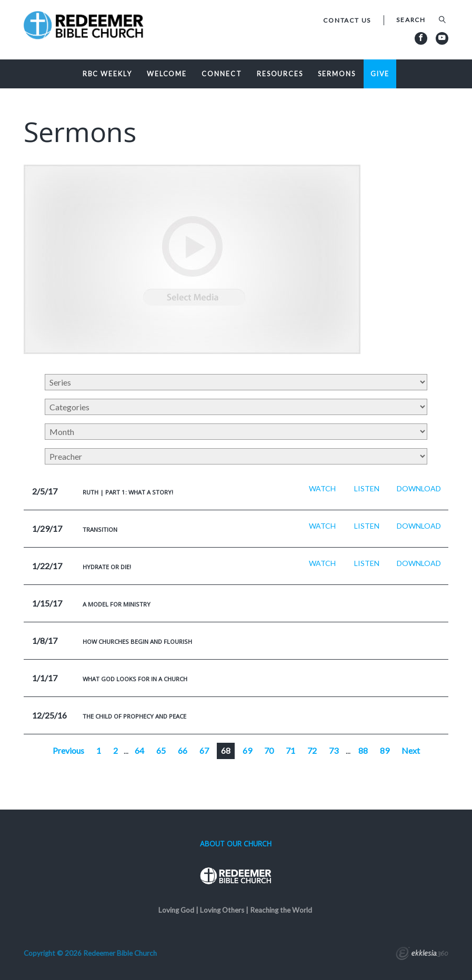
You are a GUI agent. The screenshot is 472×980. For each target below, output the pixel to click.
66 (183, 750)
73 (334, 750)
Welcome (167, 74)
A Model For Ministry (117, 604)
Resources (280, 74)
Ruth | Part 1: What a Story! (128, 492)
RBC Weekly (107, 74)
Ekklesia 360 (422, 955)
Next (411, 750)
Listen (367, 489)
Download (419, 489)
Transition (100, 529)
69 (247, 750)
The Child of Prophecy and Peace (134, 716)
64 (139, 750)
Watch (322, 489)
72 (312, 750)
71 (290, 750)
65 (161, 750)
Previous (68, 750)
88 (363, 750)
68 (226, 750)
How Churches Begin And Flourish (137, 641)
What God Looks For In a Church (135, 679)
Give (380, 74)
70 (269, 750)
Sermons (337, 74)
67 (204, 750)
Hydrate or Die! (107, 567)
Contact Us (347, 20)
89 (385, 750)
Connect (222, 74)
